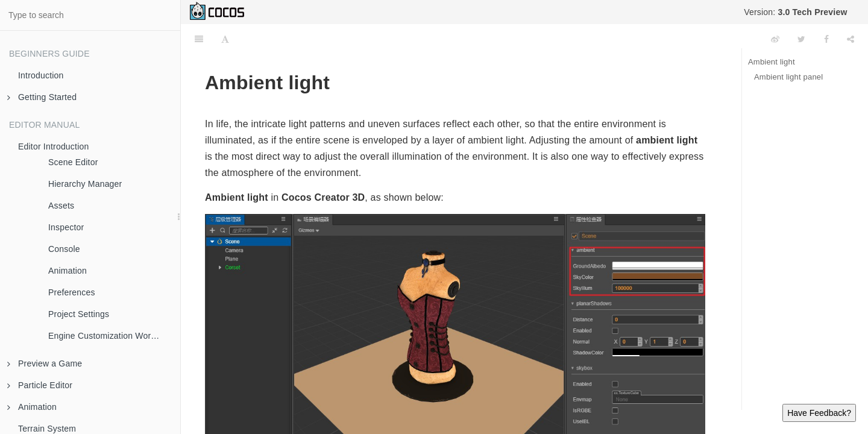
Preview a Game (45, 363)
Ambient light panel (788, 77)
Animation (68, 271)
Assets (61, 206)
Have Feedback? (819, 413)
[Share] (851, 39)
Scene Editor (73, 162)
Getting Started (42, 97)
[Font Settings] (225, 39)
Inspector (66, 227)
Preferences (72, 292)
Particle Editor (40, 385)
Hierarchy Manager (85, 184)
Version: (795, 12)
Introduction (41, 75)
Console (64, 249)
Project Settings (79, 314)
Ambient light (772, 62)
